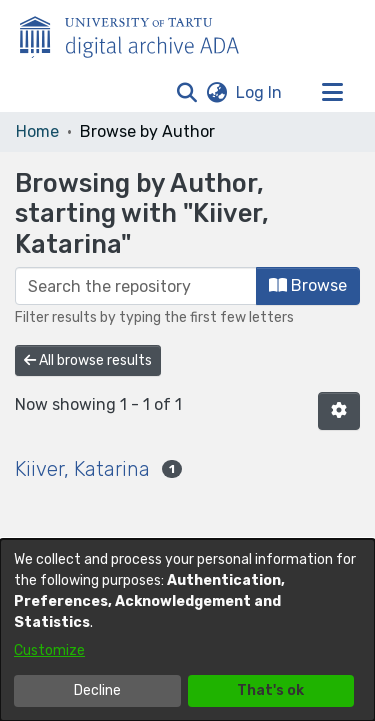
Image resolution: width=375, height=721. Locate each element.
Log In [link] (260, 92)
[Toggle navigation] (332, 93)
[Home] (140, 33)
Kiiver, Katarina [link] (82, 469)
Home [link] (37, 131)
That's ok (270, 690)
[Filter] (136, 286)
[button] (186, 93)
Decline (97, 690)
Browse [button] (308, 285)
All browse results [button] (88, 360)
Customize (49, 650)
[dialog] (187, 630)
